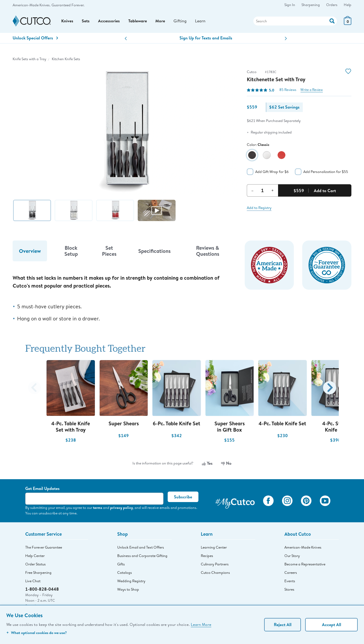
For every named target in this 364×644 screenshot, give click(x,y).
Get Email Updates (42, 489)
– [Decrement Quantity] (252, 191)
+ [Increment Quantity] (273, 191)
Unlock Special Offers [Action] (35, 38)
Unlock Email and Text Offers (141, 548)
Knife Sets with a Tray (29, 59)
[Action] (332, 21)
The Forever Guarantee (44, 548)
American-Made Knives (303, 548)
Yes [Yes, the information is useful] (207, 463)
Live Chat (33, 581)
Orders (332, 5)
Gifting (180, 21)
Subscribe (183, 497)
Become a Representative (305, 565)
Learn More (201, 624)
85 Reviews (288, 90)
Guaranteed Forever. (68, 5)
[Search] (295, 21)
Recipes (207, 556)
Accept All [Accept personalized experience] (332, 625)
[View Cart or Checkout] (348, 24)
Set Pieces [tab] (109, 251)
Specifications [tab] (154, 251)
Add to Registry (259, 208)
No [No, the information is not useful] (226, 463)
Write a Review (312, 90)
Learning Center (214, 548)
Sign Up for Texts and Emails (206, 38)
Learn (200, 21)
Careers (291, 573)
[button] (126, 39)
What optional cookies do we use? (37, 633)
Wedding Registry (131, 581)
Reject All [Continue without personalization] (283, 625)
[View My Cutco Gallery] (235, 502)
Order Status (35, 565)
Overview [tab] (30, 251)
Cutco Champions (215, 573)
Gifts (121, 565)
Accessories (109, 21)
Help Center (35, 556)
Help (348, 5)
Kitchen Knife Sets (66, 59)
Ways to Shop (128, 590)
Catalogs (125, 573)
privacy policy (122, 508)
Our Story (292, 556)
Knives (67, 21)
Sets (86, 21)
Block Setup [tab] (71, 251)
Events (290, 581)
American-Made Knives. (32, 5)
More (160, 21)
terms (98, 508)
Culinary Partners (215, 565)
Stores (289, 590)
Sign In (290, 5)
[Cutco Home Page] (32, 21)
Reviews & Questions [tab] (208, 251)
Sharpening (311, 5)
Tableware (138, 21)
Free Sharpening (38, 573)
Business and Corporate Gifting (142, 556)
